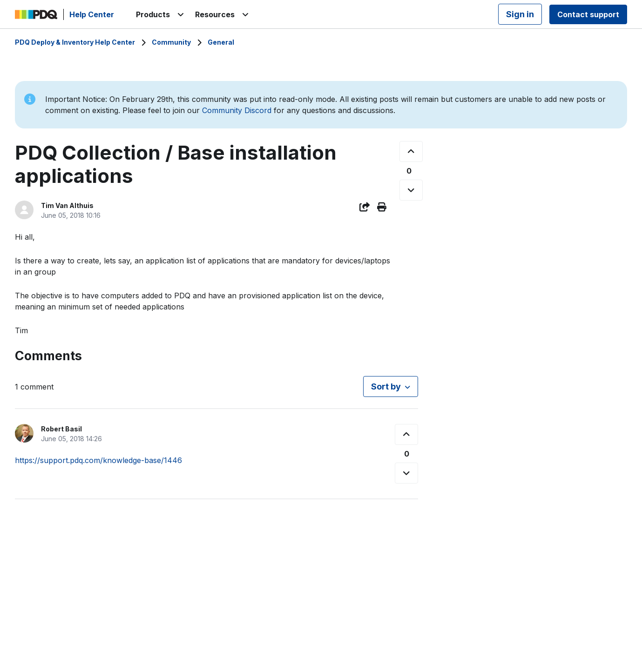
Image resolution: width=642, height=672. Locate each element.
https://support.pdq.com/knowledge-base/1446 (98, 460)
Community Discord (237, 110)
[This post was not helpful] (411, 190)
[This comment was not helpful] (406, 473)
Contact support (588, 14)
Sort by (386, 386)
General (221, 42)
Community (171, 42)
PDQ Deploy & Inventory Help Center (75, 42)
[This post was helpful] (411, 151)
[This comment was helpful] (406, 434)
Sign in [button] (520, 14)
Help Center (92, 14)
